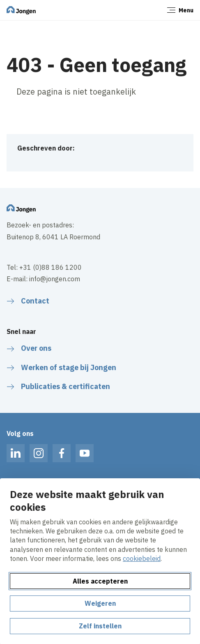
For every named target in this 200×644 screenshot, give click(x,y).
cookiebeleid (142, 558)
